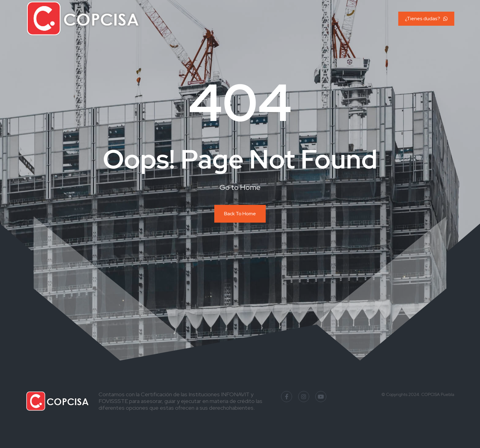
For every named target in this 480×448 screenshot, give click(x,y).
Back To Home (240, 214)
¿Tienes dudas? (426, 19)
